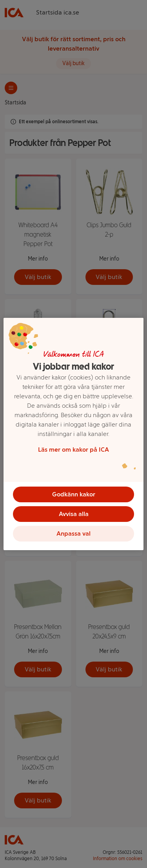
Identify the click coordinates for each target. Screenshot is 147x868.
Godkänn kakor (74, 494)
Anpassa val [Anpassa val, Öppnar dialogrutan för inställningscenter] (73, 533)
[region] (73, 434)
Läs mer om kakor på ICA (73, 449)
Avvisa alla (74, 514)
